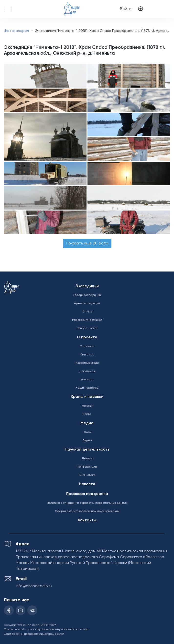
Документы (87, 371)
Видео (87, 441)
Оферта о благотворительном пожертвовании (87, 511)
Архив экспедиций (87, 303)
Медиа (87, 423)
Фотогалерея (16, 31)
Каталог (87, 406)
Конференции (87, 467)
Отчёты (87, 312)
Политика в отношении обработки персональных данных (87, 503)
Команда (87, 380)
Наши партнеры (87, 388)
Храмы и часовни (87, 397)
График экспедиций (87, 295)
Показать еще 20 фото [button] (87, 243)
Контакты (87, 520)
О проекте (87, 337)
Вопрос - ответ (87, 328)
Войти (126, 9)
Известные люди (87, 363)
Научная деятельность (87, 450)
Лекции (87, 459)
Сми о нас (87, 355)
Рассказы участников (87, 320)
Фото (87, 432)
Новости (87, 484)
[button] (45, 76)
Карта (87, 414)
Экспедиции (87, 286)
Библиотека (87, 475)
